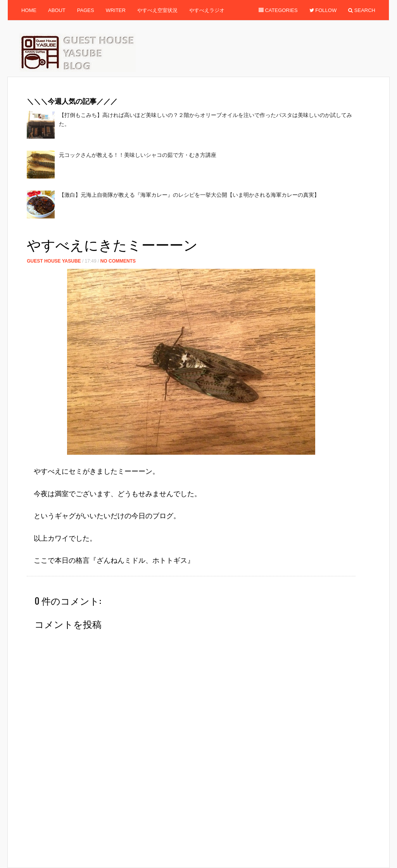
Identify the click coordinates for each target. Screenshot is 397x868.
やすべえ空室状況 (157, 10)
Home (29, 10)
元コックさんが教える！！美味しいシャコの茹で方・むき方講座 (138, 155)
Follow (323, 10)
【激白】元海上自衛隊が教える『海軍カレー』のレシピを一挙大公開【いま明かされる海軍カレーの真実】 (189, 195)
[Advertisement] (168, 230)
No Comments (118, 261)
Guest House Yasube (54, 261)
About (57, 10)
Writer (116, 10)
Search (362, 10)
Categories (278, 10)
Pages (86, 10)
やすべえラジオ (207, 10)
